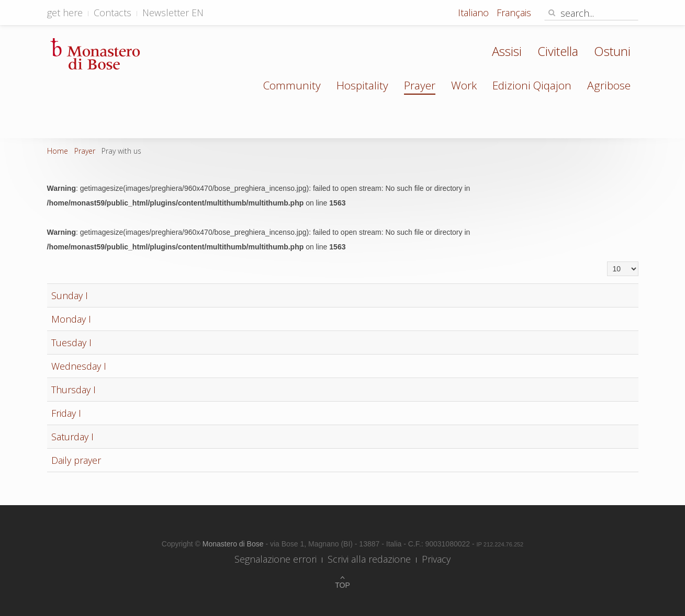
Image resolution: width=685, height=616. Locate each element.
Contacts (113, 13)
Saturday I (72, 437)
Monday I (71, 319)
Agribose (609, 85)
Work (464, 85)
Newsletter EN (173, 13)
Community (292, 85)
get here (65, 13)
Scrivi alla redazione (369, 559)
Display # (607, 262)
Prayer (420, 85)
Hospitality (362, 85)
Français (514, 13)
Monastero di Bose (234, 544)
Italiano (475, 13)
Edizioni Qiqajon (532, 85)
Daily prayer (76, 460)
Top (342, 585)
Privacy (436, 559)
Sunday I (70, 295)
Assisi (507, 51)
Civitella (558, 51)
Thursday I (74, 390)
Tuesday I (71, 343)
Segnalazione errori (276, 559)
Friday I (66, 413)
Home (58, 151)
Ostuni (612, 51)
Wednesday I (79, 366)
